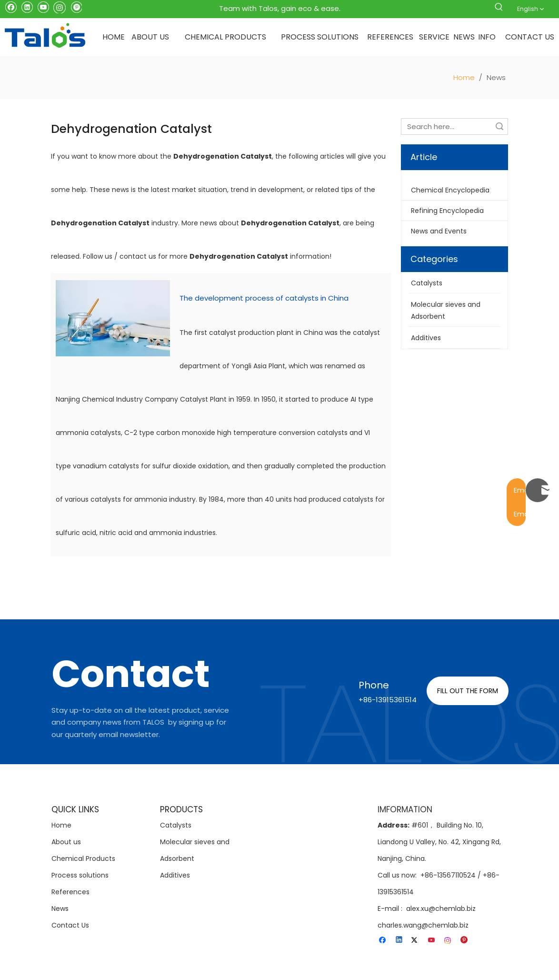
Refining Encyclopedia (447, 211)
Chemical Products (83, 859)
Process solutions (80, 875)
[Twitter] (416, 940)
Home (61, 825)
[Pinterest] (76, 6)
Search (499, 126)
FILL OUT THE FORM (468, 691)
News (60, 909)
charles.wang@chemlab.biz (423, 925)
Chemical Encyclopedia (450, 190)
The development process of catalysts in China (264, 298)
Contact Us (70, 925)
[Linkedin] (27, 6)
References (70, 892)
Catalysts (176, 825)
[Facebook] (11, 6)
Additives (175, 875)
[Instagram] (60, 7)
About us (66, 842)
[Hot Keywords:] (499, 9)
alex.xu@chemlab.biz (441, 909)
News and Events (439, 231)
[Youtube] (43, 6)
